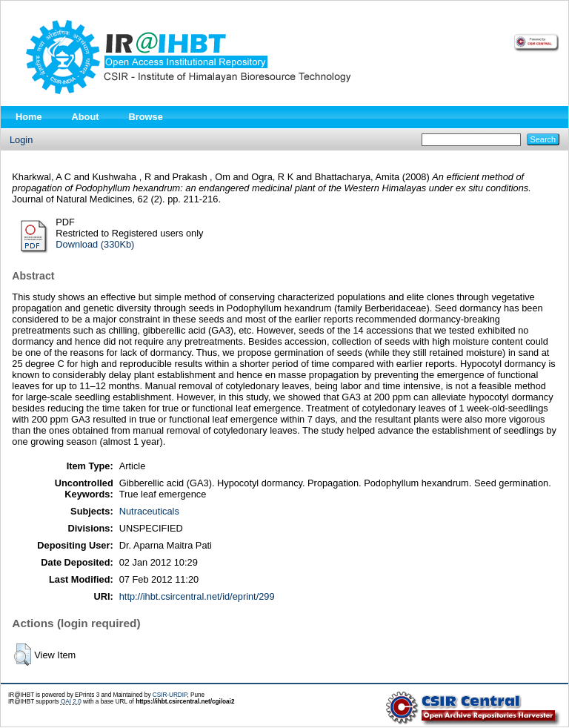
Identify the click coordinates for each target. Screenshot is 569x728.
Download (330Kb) (95, 244)
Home (29, 117)
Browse (146, 117)
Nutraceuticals (149, 511)
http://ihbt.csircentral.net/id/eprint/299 (197, 596)
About (86, 117)
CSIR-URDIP (170, 695)
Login (21, 140)
